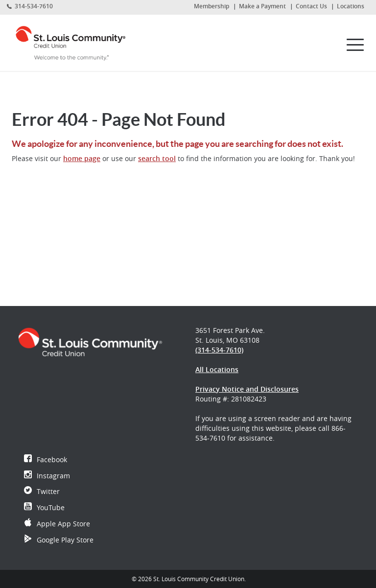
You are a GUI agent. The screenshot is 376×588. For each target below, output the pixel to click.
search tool (157, 158)
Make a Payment (262, 6)
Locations (351, 6)
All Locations (217, 369)
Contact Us (311, 6)
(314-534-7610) (219, 350)
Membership (211, 6)
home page (82, 158)
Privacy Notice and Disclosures (247, 389)
